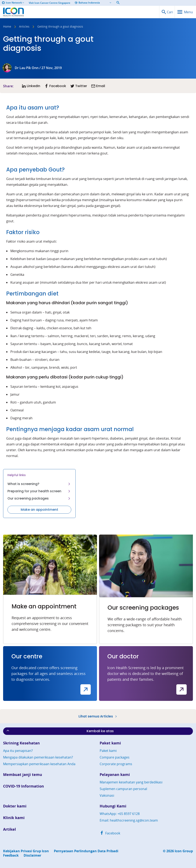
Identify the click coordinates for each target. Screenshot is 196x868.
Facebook (110, 833)
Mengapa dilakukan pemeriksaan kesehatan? (38, 757)
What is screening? (39, 484)
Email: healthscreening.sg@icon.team (129, 820)
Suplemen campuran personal (123, 789)
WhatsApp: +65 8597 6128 (120, 814)
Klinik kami (14, 818)
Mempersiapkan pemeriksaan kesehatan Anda (39, 764)
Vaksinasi (107, 795)
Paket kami (110, 743)
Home (7, 27)
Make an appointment (39, 510)
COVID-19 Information (24, 786)
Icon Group (184, 851)
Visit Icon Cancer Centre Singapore (50, 3)
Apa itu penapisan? (18, 751)
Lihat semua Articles (98, 716)
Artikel (10, 829)
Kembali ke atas (60, 731)
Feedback (11, 855)
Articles (24, 27)
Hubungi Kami (113, 806)
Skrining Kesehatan (21, 743)
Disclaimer (32, 855)
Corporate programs (116, 764)
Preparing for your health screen (39, 491)
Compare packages (115, 757)
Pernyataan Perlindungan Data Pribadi (86, 851)
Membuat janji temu (23, 775)
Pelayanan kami (115, 775)
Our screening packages (39, 498)
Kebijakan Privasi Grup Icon (26, 851)
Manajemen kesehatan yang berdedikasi (131, 782)
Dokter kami (15, 806)
